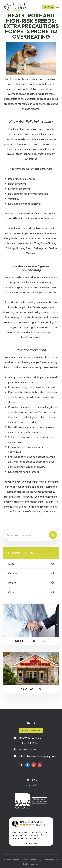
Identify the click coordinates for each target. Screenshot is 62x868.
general (13, 573)
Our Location (33, 731)
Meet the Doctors (31, 641)
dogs (11, 564)
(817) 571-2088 (28, 749)
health (12, 583)
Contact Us (31, 689)
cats (11, 592)
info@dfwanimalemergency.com (38, 756)
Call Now (48, 7)
